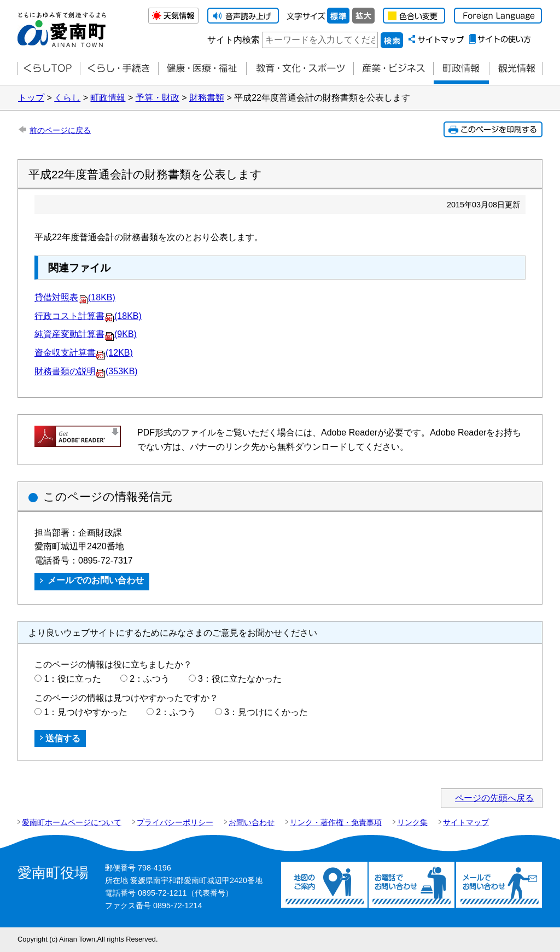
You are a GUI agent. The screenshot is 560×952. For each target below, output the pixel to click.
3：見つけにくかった (266, 712)
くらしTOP (49, 69)
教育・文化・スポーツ (300, 69)
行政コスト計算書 (88, 316)
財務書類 (207, 98)
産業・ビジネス (393, 69)
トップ (31, 98)
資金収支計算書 (84, 353)
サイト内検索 (234, 40)
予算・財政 (157, 98)
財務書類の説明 (86, 371)
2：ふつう (150, 679)
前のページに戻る (60, 130)
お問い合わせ (252, 822)
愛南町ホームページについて (72, 822)
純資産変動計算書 (86, 334)
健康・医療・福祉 (202, 69)
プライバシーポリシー (175, 822)
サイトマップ (466, 822)
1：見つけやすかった (86, 712)
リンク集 (412, 822)
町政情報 (461, 69)
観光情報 (516, 69)
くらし (67, 98)
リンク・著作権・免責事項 (336, 822)
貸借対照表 (75, 297)
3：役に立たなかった (240, 679)
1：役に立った (72, 679)
